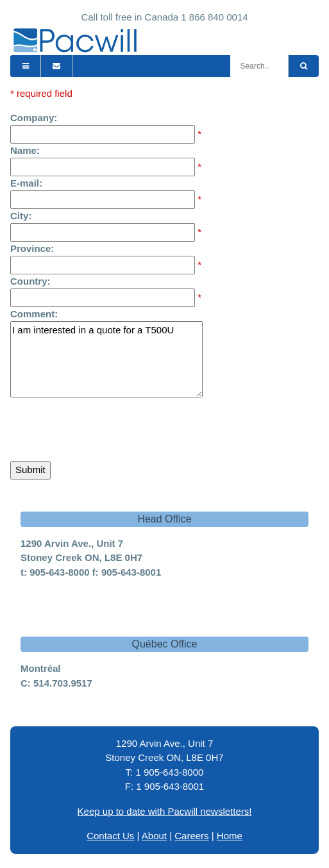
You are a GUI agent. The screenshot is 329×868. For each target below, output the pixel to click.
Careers (191, 836)
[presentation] (108, 426)
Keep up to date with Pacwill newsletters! (165, 811)
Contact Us (110, 836)
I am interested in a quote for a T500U (106, 359)
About (154, 836)
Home (230, 836)
